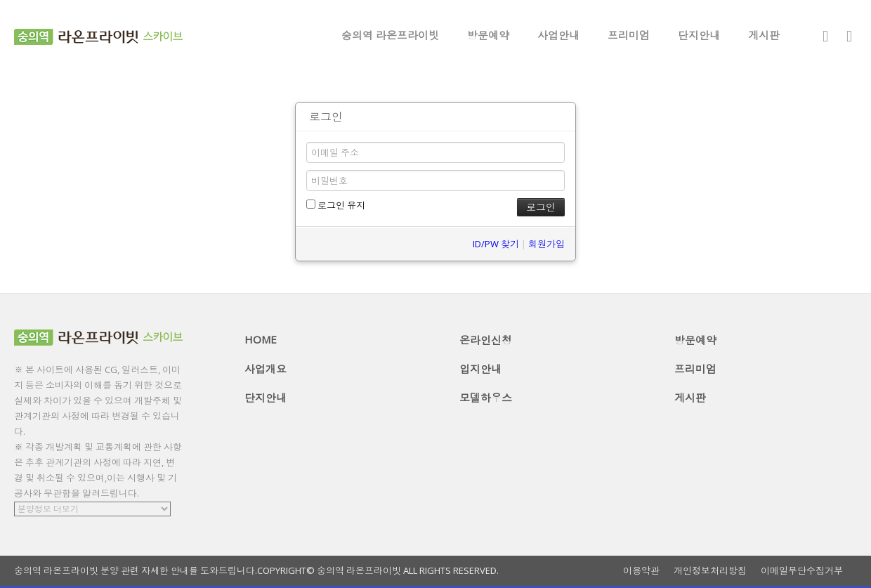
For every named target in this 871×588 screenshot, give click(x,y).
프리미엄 (629, 35)
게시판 (764, 35)
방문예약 (488, 35)
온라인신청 (486, 340)
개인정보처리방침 (710, 571)
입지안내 (480, 369)
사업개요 (266, 369)
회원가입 (546, 244)
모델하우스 (486, 398)
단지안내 (699, 35)
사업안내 (558, 35)
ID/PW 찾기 (496, 244)
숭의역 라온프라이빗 (390, 35)
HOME (261, 339)
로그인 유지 (336, 205)
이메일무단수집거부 (802, 571)
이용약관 (641, 571)
